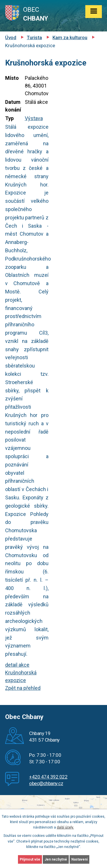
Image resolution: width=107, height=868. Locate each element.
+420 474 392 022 (48, 777)
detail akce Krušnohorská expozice (21, 673)
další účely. (65, 827)
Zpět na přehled (23, 688)
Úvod (11, 37)
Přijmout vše (30, 859)
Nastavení (79, 859)
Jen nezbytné (56, 859)
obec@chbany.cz (46, 783)
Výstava (34, 118)
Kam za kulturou (70, 37)
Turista (34, 37)
